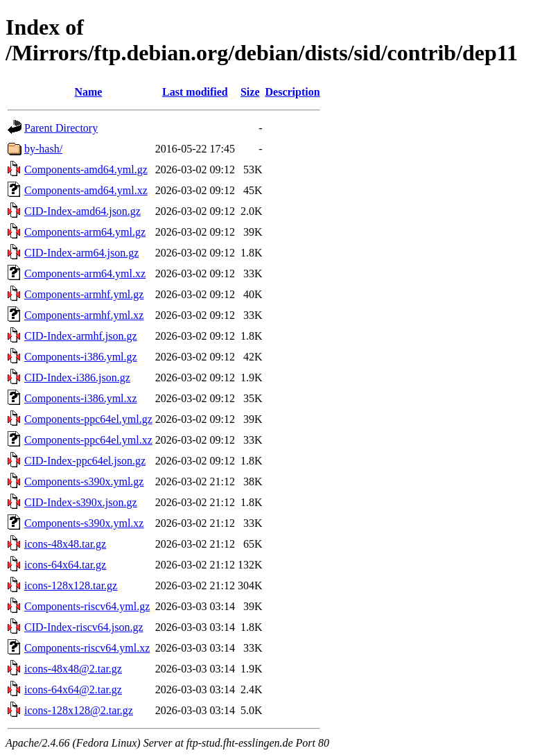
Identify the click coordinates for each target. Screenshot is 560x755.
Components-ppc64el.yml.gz (88, 419)
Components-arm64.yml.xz (85, 274)
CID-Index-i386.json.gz (77, 377)
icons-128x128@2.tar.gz (79, 710)
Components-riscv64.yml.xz (87, 648)
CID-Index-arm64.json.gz (81, 253)
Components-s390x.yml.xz (84, 523)
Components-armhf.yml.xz (84, 315)
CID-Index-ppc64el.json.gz (85, 461)
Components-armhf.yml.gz (84, 294)
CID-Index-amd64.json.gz (82, 211)
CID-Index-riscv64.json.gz (84, 627)
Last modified (195, 92)
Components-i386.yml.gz (81, 357)
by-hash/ (43, 149)
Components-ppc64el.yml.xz (88, 440)
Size (250, 92)
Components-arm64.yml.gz (85, 232)
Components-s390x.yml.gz (84, 481)
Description (293, 92)
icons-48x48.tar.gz (65, 544)
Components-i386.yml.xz (81, 398)
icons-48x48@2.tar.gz (73, 669)
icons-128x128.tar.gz (71, 585)
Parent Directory (61, 128)
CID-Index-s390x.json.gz (81, 502)
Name (88, 92)
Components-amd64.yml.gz (86, 170)
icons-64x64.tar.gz (65, 565)
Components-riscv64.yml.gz (87, 606)
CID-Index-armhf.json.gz (81, 336)
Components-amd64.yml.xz (86, 190)
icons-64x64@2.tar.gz (73, 689)
